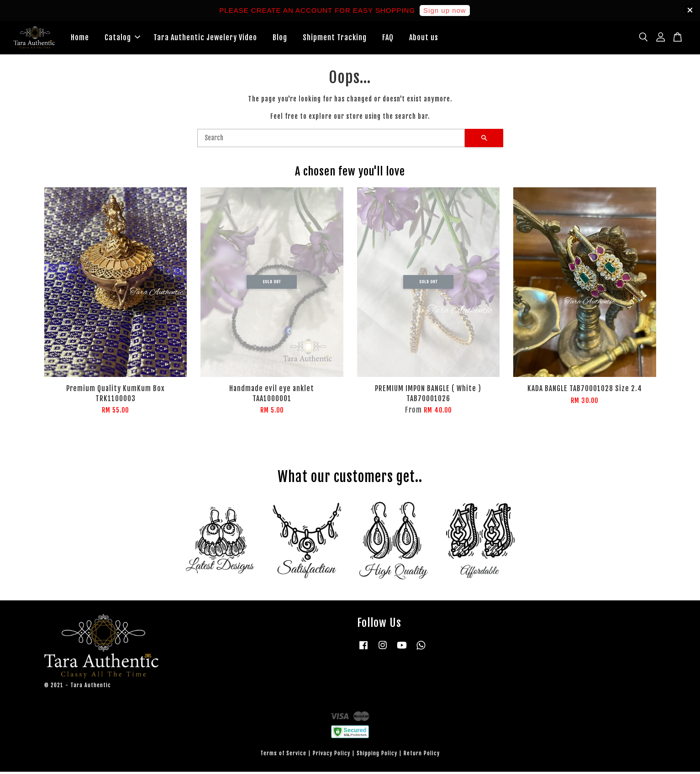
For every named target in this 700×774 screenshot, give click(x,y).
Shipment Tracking (335, 38)
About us (424, 38)
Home (80, 38)
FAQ (388, 38)
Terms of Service (283, 755)
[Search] (331, 140)
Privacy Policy (332, 755)
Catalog (122, 38)
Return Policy (422, 755)
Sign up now (445, 10)
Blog (280, 38)
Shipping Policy (377, 755)
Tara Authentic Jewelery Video (205, 38)
